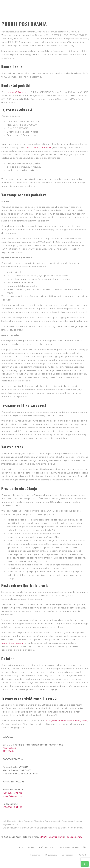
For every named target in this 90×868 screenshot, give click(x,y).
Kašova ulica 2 (10, 748)
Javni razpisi (68, 855)
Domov (19, 847)
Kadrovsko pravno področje (73, 847)
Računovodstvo (47, 847)
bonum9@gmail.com (19, 92)
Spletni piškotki (56, 837)
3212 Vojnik (8, 751)
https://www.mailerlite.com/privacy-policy (67, 721)
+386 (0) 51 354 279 (12, 807)
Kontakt (82, 855)
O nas (31, 847)
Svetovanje (35, 855)
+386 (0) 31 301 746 (12, 793)
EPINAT (44, 837)
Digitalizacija (51, 855)
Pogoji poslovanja (74, 837)
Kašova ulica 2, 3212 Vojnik (38, 148)
